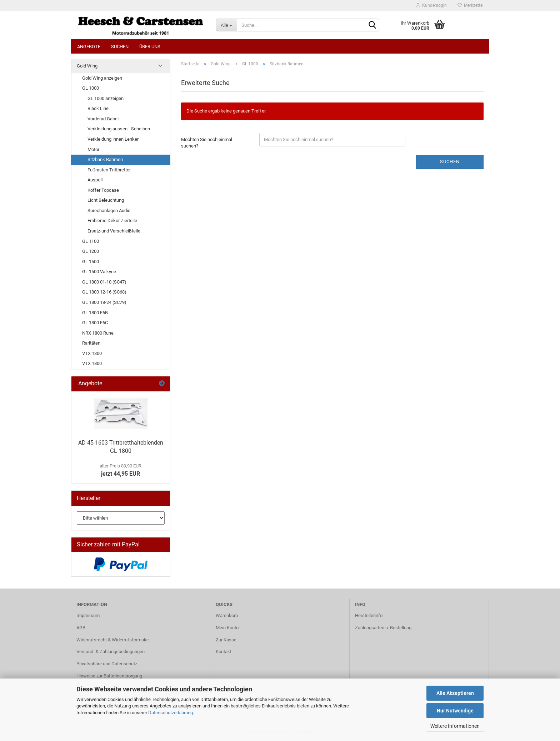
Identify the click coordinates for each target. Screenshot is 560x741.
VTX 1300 (92, 353)
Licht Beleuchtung (106, 200)
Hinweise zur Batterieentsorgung (109, 676)
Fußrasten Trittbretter (109, 170)
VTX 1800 (92, 363)
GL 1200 (91, 251)
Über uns (150, 47)
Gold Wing (87, 66)
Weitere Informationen (455, 726)
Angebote (89, 47)
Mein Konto (227, 628)
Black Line (98, 108)
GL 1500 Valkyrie (99, 272)
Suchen (120, 47)
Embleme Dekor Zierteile (112, 221)
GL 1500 (91, 262)
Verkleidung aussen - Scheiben (119, 129)
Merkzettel (471, 5)
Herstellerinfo (369, 615)
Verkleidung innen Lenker (113, 139)
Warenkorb (227, 615)
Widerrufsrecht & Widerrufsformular (113, 640)
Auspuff (96, 180)
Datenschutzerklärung (171, 713)
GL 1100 (91, 241)
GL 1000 (91, 88)
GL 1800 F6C (95, 323)
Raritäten (91, 343)
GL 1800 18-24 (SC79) (104, 302)
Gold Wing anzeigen (102, 78)
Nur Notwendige (455, 711)
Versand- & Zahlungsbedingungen (111, 652)
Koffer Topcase (103, 190)
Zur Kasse (226, 640)
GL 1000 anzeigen (106, 98)
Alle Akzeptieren (455, 693)
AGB (81, 628)
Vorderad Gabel (103, 119)
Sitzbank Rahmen (105, 159)
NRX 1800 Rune (98, 333)
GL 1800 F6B (95, 313)
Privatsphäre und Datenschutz (107, 664)
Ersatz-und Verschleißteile (114, 231)
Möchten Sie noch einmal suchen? (207, 143)
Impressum (88, 615)
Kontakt (224, 652)
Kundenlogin (431, 5)
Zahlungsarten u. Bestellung (383, 628)
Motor (93, 149)
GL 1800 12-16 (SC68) (104, 292)
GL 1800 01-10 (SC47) (104, 282)
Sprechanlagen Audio (109, 211)
